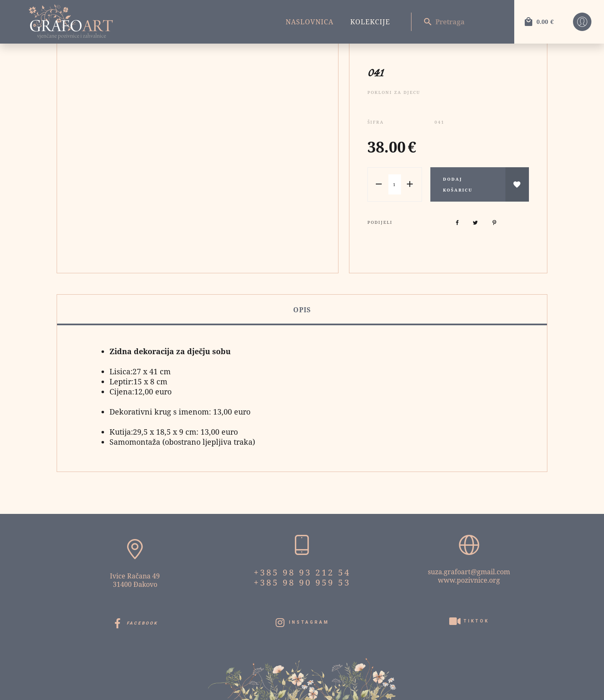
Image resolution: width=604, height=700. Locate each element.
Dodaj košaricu (458, 184)
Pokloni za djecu (394, 92)
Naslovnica (310, 22)
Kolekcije (370, 22)
